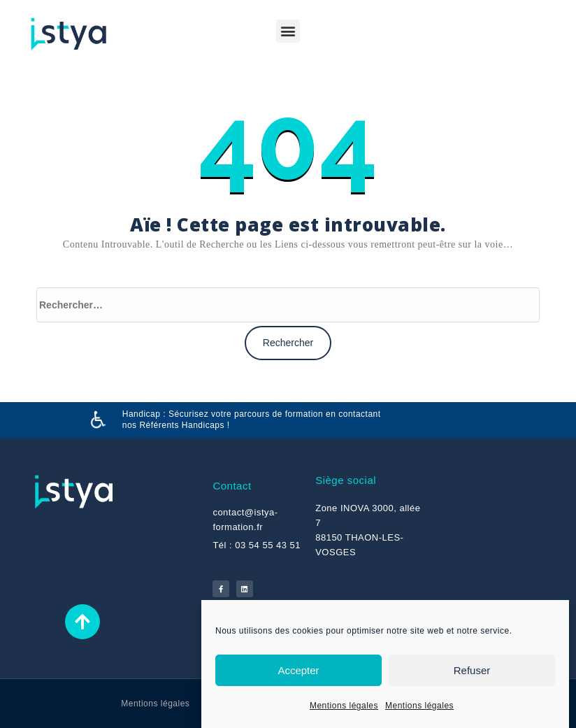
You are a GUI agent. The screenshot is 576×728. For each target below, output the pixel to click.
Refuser (472, 670)
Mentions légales (344, 706)
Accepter (298, 670)
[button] (288, 31)
